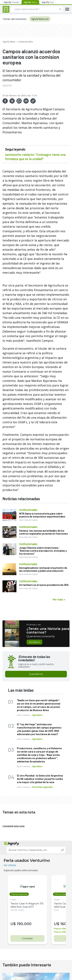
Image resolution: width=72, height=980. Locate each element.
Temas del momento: (15, 19)
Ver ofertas (10, 865)
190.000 (24, 924)
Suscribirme (36, 674)
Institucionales (26, 42)
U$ (14, 924)
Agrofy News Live (40, 19)
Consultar (26, 938)
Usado (13, 900)
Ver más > (59, 599)
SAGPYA (7, 85)
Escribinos (34, 642)
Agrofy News (9, 42)
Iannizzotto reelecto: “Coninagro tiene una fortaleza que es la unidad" (35, 157)
